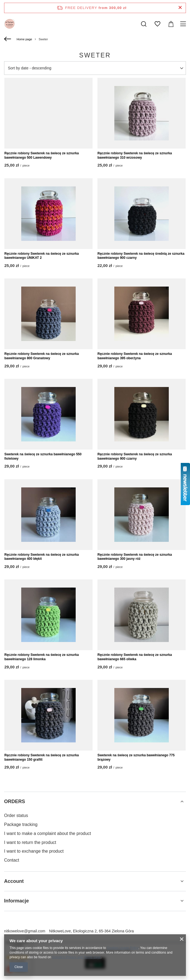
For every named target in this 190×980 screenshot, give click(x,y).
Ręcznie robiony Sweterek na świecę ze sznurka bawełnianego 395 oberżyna (135, 356)
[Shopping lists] (157, 24)
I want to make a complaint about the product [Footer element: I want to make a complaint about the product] (47, 833)
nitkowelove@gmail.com (25, 931)
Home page (24, 39)
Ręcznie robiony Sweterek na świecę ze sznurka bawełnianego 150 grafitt (42, 757)
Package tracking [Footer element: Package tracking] (21, 824)
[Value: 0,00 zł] (171, 24)
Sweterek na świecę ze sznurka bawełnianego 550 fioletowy (43, 456)
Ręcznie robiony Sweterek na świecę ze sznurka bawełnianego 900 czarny (135, 456)
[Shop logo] (10, 24)
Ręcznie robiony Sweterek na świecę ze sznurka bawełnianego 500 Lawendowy (42, 155)
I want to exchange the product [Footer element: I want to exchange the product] (34, 851)
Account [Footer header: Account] (14, 881)
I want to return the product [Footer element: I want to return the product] (30, 842)
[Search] (144, 24)
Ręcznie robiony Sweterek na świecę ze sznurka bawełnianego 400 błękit (42, 557)
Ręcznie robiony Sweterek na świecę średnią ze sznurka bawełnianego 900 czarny (141, 256)
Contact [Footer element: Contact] (12, 860)
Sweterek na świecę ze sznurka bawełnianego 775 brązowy (136, 757)
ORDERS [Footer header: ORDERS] (15, 801)
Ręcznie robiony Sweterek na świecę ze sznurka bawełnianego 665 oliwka (135, 657)
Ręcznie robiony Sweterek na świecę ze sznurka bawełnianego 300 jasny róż (135, 557)
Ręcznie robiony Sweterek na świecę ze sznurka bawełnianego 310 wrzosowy (135, 155)
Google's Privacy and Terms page (76, 957)
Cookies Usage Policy (123, 948)
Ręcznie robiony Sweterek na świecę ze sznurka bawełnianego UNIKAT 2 (42, 256)
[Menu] (184, 24)
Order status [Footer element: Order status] (16, 815)
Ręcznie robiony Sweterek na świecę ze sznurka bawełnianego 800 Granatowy (42, 356)
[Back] (8, 39)
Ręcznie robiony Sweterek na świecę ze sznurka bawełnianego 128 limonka (42, 657)
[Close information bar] (180, 8)
